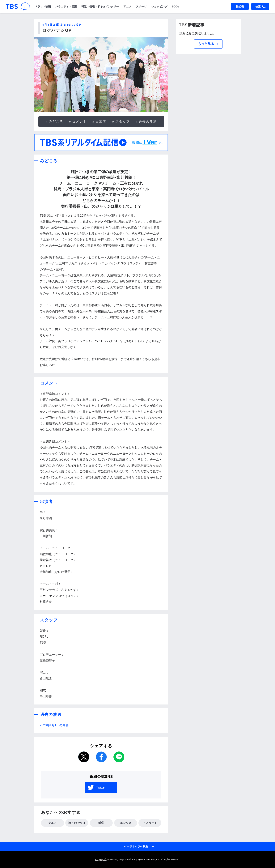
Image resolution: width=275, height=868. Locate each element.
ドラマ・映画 (43, 6)
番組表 (240, 6)
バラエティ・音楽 (66, 6)
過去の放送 (148, 121)
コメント (79, 121)
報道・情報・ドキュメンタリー (100, 6)
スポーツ (141, 6)
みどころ (56, 121)
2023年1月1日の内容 (54, 725)
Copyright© (101, 859)
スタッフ (123, 121)
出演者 (101, 121)
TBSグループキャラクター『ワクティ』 (25, 6)
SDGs (176, 6)
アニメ (127, 6)
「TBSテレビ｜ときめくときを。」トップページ (12, 6)
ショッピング (159, 6)
